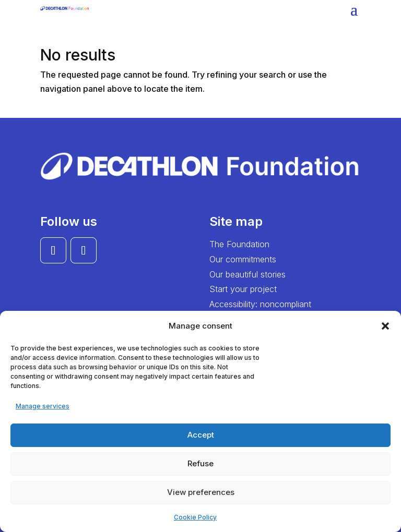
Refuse (200, 463)
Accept (201, 435)
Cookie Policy (195, 517)
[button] (385, 326)
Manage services (43, 406)
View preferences (201, 492)
